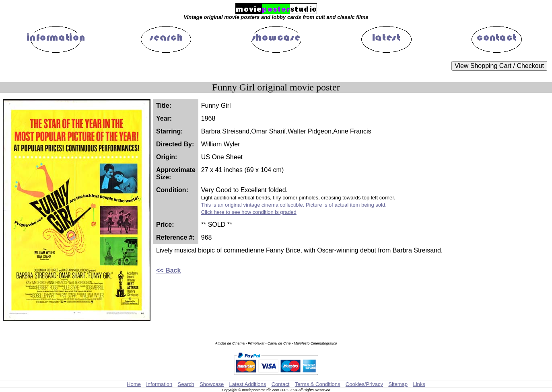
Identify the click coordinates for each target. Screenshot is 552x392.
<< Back (168, 270)
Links (419, 384)
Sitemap (398, 384)
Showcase (212, 384)
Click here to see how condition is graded (249, 212)
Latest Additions (247, 384)
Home (134, 384)
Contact (281, 384)
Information (159, 384)
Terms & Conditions (318, 384)
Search (186, 384)
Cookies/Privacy (364, 384)
